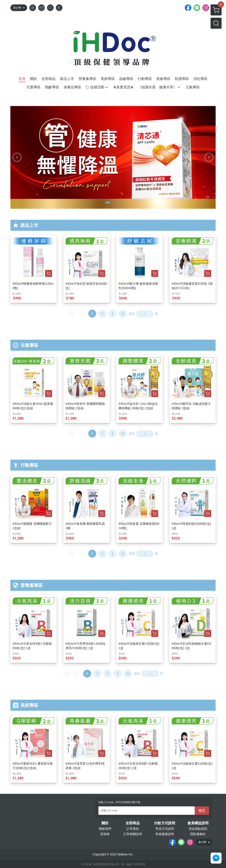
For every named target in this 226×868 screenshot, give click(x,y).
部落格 (105, 834)
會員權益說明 (198, 823)
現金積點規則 (198, 829)
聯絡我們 (105, 829)
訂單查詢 (133, 829)
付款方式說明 (165, 823)
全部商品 (133, 823)
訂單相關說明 (133, 834)
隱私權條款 (198, 834)
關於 (105, 823)
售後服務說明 (165, 834)
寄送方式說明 (165, 829)
